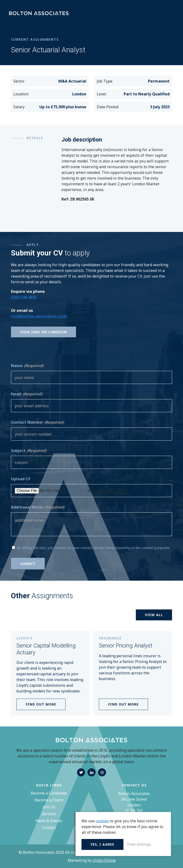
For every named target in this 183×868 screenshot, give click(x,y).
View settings (139, 844)
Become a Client (49, 800)
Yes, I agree (102, 844)
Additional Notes (38, 507)
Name (27, 366)
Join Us (49, 807)
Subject (29, 451)
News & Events (49, 821)
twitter (81, 772)
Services (49, 814)
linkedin (91, 772)
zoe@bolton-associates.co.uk (39, 316)
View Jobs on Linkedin (43, 332)
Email (27, 394)
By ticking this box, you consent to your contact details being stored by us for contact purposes (93, 548)
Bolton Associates (39, 13)
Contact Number (37, 422)
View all (154, 615)
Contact (49, 828)
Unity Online (104, 860)
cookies (102, 821)
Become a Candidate (49, 793)
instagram (102, 772)
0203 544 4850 (24, 297)
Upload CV (21, 479)
